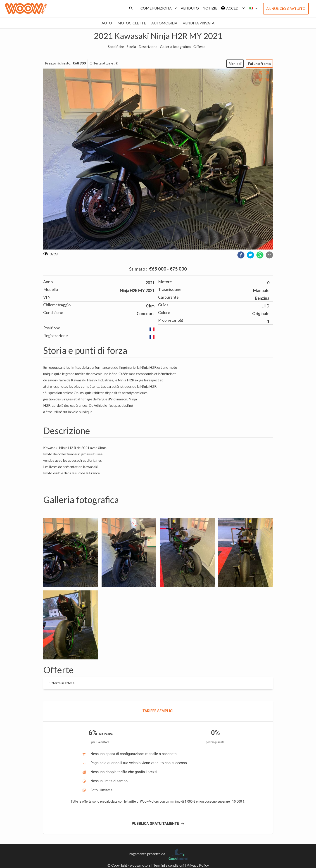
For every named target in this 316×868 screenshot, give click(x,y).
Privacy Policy (198, 865)
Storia (131, 46)
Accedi (232, 8)
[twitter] (250, 255)
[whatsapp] (260, 255)
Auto (107, 23)
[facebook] (241, 255)
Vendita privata (199, 23)
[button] (252, 8)
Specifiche (116, 46)
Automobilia (164, 23)
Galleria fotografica (175, 46)
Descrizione (148, 46)
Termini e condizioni (169, 865)
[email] (269, 255)
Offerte (199, 46)
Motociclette (132, 23)
